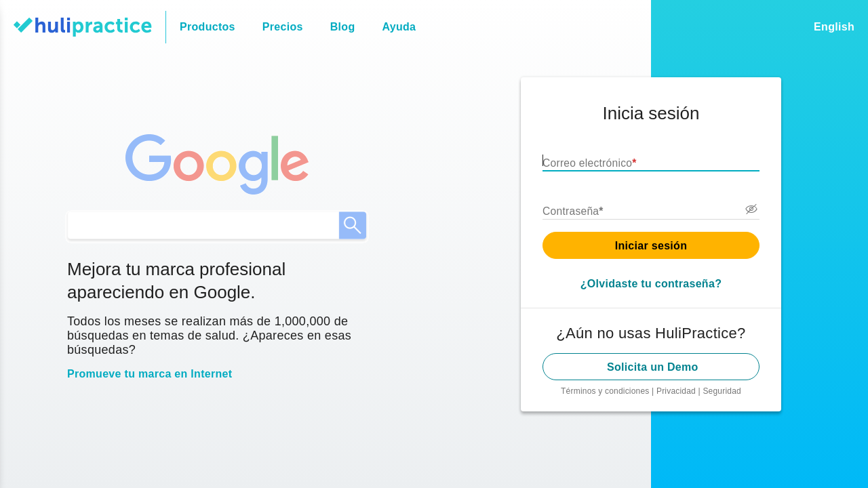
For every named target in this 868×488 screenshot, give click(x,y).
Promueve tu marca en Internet (147, 375)
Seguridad (723, 391)
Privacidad (678, 391)
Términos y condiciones (607, 391)
